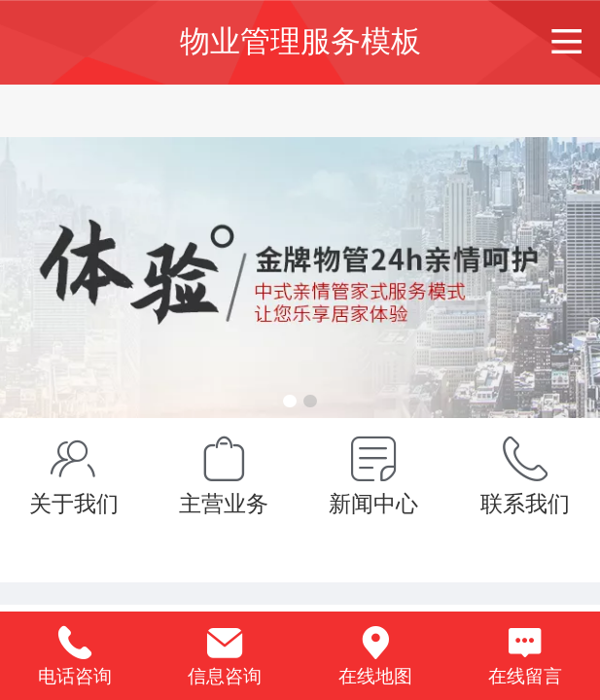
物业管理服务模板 (300, 41)
